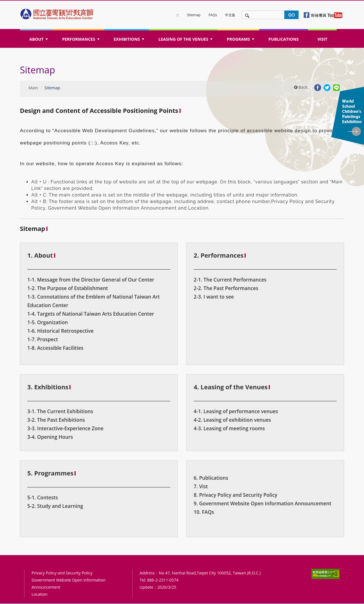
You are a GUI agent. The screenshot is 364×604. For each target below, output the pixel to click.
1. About (40, 255)
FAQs (213, 15)
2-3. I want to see (214, 297)
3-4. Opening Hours (50, 437)
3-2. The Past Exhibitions (56, 420)
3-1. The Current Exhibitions (60, 411)
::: (178, 15)
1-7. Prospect (43, 339)
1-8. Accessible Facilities (55, 348)
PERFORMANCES (81, 41)
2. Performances (219, 255)
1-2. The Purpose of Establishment (68, 288)
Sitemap (194, 15)
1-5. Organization (48, 322)
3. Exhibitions (48, 387)
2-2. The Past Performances (226, 288)
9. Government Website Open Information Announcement (262, 503)
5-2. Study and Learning (55, 506)
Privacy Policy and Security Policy (62, 573)
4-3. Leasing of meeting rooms (229, 428)
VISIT (322, 39)
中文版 (230, 15)
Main (33, 88)
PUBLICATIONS (284, 39)
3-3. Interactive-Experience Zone (65, 428)
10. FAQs (204, 512)
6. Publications (211, 478)
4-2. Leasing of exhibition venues (232, 420)
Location (40, 594)
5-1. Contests (43, 497)
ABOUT (39, 41)
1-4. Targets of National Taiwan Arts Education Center (91, 314)
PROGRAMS (241, 41)
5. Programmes (50, 473)
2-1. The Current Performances (230, 280)
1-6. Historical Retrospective (60, 331)
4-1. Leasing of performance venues (236, 411)
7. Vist (201, 486)
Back (301, 87)
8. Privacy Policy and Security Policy (235, 495)
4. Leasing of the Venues (231, 387)
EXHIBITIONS (130, 41)
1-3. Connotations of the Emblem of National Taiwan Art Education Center (94, 301)
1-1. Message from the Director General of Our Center (91, 280)
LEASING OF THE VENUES (186, 41)
